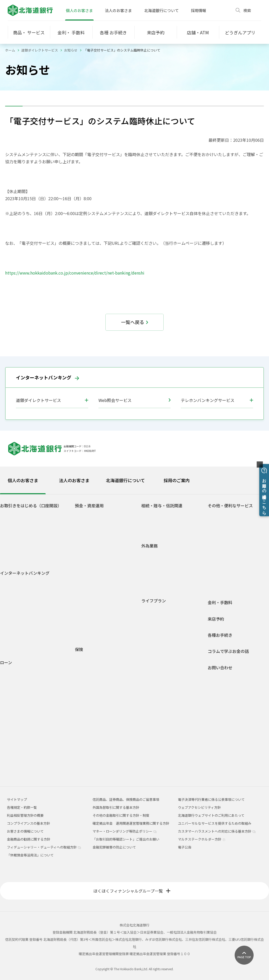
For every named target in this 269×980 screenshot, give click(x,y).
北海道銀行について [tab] (125, 480)
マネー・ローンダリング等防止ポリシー (124, 831)
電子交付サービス (17, 617)
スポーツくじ (222, 550)
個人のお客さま (79, 10)
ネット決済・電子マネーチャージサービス (240, 525)
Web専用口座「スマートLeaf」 (28, 530)
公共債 (84, 599)
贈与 (149, 523)
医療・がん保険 (91, 659)
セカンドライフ (157, 655)
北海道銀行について (161, 10)
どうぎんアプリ (16, 523)
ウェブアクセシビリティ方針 (199, 807)
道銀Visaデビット (17, 557)
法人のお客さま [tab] (74, 480)
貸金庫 (217, 565)
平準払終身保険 (91, 704)
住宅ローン (12, 672)
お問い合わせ (220, 668)
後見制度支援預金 (92, 537)
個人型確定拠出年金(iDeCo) (100, 614)
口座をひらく (14, 515)
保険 (79, 649)
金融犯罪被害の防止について (114, 847)
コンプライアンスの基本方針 (28, 823)
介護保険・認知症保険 (96, 666)
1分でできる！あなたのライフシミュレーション (107, 624)
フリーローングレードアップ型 (30, 724)
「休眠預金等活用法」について (30, 855)
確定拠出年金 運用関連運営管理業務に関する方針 (131, 823)
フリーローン (14, 717)
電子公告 (185, 847)
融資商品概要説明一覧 (21, 762)
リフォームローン (17, 702)
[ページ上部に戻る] (244, 955)
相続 (149, 515)
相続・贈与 (154, 662)
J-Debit (218, 579)
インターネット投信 (19, 624)
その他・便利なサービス (230, 506)
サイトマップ (17, 799)
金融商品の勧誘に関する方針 (29, 839)
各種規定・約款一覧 (19, 769)
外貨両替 (152, 570)
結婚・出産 (154, 632)
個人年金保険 (89, 681)
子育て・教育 (155, 640)
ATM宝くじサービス (227, 515)
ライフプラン (154, 601)
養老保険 (86, 711)
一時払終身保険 (91, 696)
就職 (149, 617)
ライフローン (14, 709)
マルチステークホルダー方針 (202, 839)
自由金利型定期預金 (94, 557)
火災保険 (13, 678)
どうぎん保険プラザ (94, 733)
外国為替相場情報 (159, 577)
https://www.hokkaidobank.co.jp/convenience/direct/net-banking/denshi (75, 273)
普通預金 (86, 515)
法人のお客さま (118, 10)
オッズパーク (222, 557)
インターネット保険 (94, 726)
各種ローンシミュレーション (26, 755)
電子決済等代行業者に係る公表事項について (211, 799)
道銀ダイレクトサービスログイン (22, 585)
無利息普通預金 (91, 530)
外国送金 (152, 555)
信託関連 (152, 530)
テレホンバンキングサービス (208, 400)
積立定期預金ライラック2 (98, 577)
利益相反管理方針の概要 (25, 815)
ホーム (10, 50)
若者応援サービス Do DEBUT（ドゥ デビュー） (36, 547)
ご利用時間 (12, 602)
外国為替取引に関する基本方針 (116, 807)
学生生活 (152, 610)
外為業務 (150, 546)
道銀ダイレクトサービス (40, 50)
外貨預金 (86, 606)
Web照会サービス (135, 400)
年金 (215, 572)
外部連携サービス (225, 542)
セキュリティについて (21, 639)
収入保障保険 (89, 674)
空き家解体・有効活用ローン (26, 747)
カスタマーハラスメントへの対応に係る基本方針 (217, 831)
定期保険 (86, 689)
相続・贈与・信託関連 (162, 506)
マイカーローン (16, 687)
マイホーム (154, 647)
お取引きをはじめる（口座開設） (31, 506)
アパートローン (16, 732)
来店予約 (216, 619)
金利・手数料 (220, 603)
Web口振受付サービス (229, 535)
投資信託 (86, 592)
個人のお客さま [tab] (23, 480)
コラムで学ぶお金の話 (228, 651)
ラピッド (11, 740)
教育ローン (12, 695)
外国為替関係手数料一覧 (164, 585)
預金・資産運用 (89, 506)
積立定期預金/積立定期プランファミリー (106, 567)
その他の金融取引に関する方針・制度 (121, 815)
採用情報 (198, 10)
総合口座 (86, 523)
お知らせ (71, 50)
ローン (6, 663)
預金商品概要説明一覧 (96, 584)
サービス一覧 (14, 609)
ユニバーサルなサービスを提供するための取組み (215, 823)
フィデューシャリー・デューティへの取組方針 (44, 847)
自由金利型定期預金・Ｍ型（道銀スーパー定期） (107, 547)
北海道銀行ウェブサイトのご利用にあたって (211, 815)
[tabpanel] (134, 634)
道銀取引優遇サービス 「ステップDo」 (33, 537)
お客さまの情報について (25, 831)
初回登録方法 (14, 595)
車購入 (150, 625)
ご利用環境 (12, 632)
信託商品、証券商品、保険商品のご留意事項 (126, 799)
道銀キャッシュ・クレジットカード (238, 587)
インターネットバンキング (47, 377)
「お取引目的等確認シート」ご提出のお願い (126, 839)
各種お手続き (220, 635)
